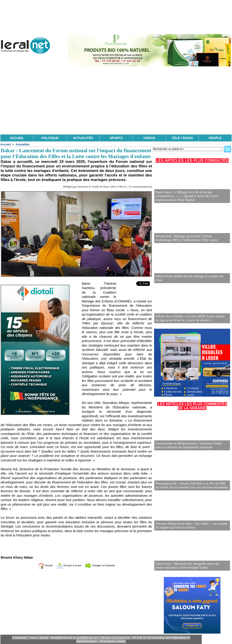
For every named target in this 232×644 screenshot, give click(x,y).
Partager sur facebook (106, 565)
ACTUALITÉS (83, 138)
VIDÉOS (149, 138)
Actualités (23, 144)
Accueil (5, 144)
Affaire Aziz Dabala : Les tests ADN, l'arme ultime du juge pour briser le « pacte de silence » (190, 318)
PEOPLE (215, 138)
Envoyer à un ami (65, 565)
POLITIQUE (50, 138)
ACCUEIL (17, 138)
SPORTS (116, 138)
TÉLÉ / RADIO (182, 138)
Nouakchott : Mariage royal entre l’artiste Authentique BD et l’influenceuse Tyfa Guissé (190, 238)
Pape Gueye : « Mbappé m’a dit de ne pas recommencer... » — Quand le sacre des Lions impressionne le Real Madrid (192, 196)
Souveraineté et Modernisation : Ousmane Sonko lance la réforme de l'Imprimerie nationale (192, 445)
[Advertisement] (116, 100)
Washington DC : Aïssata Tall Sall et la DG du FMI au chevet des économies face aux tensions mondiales (190, 486)
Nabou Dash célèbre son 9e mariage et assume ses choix (191, 280)
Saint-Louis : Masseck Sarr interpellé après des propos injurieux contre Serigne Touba (190, 566)
